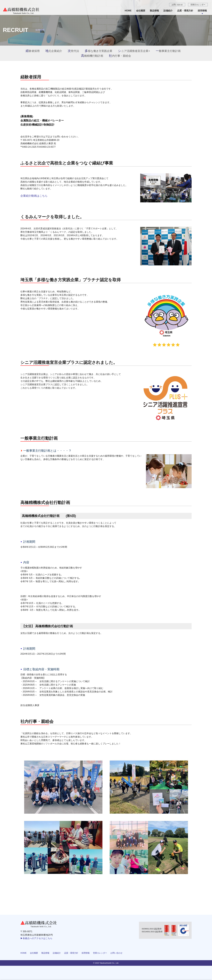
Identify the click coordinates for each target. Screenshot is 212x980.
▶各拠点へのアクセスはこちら (36, 938)
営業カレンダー (100, 953)
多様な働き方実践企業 (99, 51)
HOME (23, 953)
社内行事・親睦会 (120, 56)
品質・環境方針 (71, 953)
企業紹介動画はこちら (34, 196)
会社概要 (34, 953)
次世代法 (73, 51)
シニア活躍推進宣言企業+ (134, 51)
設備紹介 (57, 953)
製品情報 (45, 953)
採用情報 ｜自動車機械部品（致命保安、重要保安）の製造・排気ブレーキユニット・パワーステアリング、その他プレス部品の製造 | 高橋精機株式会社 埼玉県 (24, 11)
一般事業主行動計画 (168, 51)
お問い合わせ (116, 953)
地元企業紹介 (54, 51)
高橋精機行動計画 (92, 56)
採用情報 (86, 953)
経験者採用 (33, 51)
